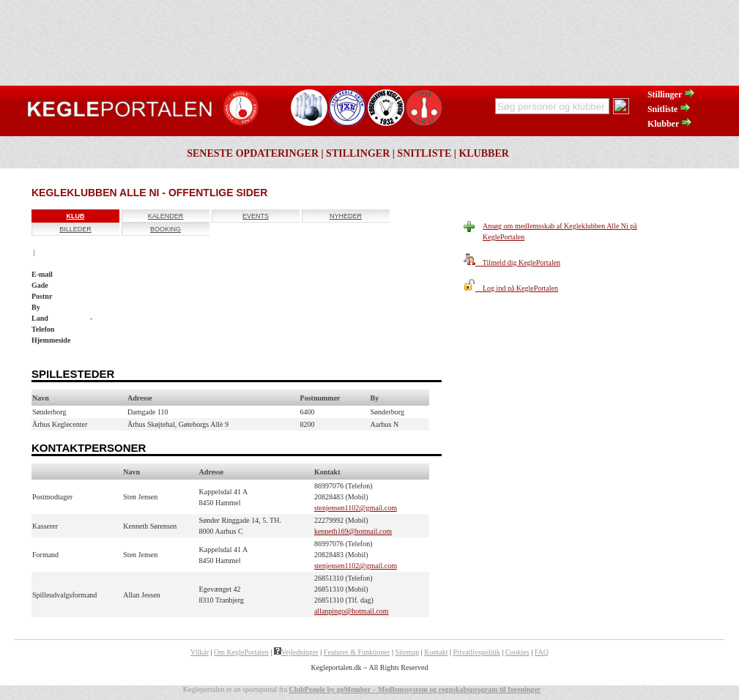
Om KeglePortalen (241, 652)
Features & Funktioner (357, 652)
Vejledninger (296, 652)
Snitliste (669, 109)
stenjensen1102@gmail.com (356, 508)
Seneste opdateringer (253, 153)
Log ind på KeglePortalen (511, 288)
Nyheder (346, 216)
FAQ (542, 652)
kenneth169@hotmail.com (353, 531)
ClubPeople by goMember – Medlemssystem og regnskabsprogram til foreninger (415, 689)
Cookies (517, 652)
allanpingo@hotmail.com (352, 611)
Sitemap (407, 652)
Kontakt (436, 652)
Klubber (670, 124)
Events (256, 216)
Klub (76, 216)
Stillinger (672, 94)
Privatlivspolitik (476, 652)
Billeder (75, 229)
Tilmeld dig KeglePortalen (512, 262)
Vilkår (200, 652)
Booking (166, 229)
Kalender (166, 216)
